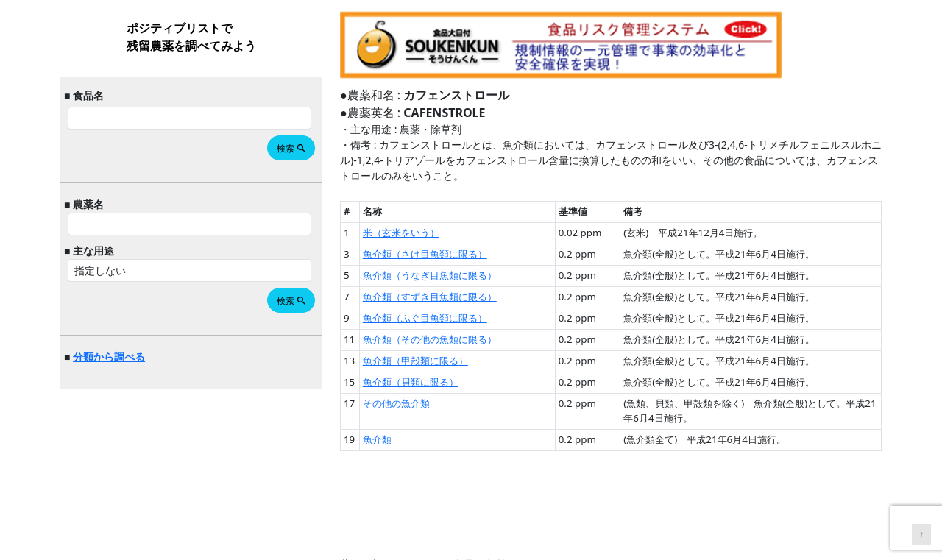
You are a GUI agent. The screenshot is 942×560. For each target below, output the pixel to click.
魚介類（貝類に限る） (411, 382)
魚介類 (377, 439)
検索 (292, 148)
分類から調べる (109, 357)
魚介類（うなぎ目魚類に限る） (430, 275)
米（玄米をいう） (401, 233)
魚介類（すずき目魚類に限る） (430, 297)
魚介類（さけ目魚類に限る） (425, 254)
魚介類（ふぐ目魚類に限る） (425, 318)
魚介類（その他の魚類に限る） (430, 339)
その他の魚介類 (396, 403)
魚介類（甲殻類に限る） (415, 361)
